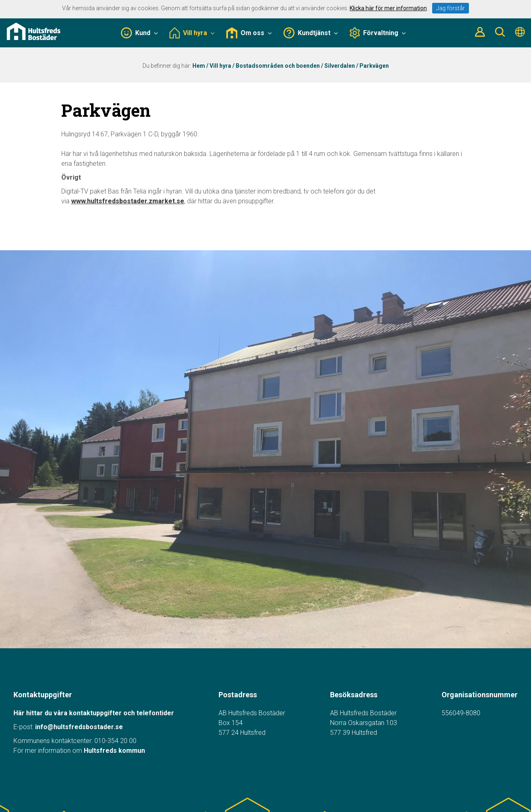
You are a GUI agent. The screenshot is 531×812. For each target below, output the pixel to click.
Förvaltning (378, 33)
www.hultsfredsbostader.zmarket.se (128, 201)
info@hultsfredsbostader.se (79, 727)
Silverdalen (340, 66)
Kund (139, 33)
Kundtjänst (311, 33)
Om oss (249, 33)
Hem (199, 66)
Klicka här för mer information (388, 8)
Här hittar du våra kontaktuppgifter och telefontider (94, 713)
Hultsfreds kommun (114, 751)
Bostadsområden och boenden (278, 66)
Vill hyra (192, 33)
